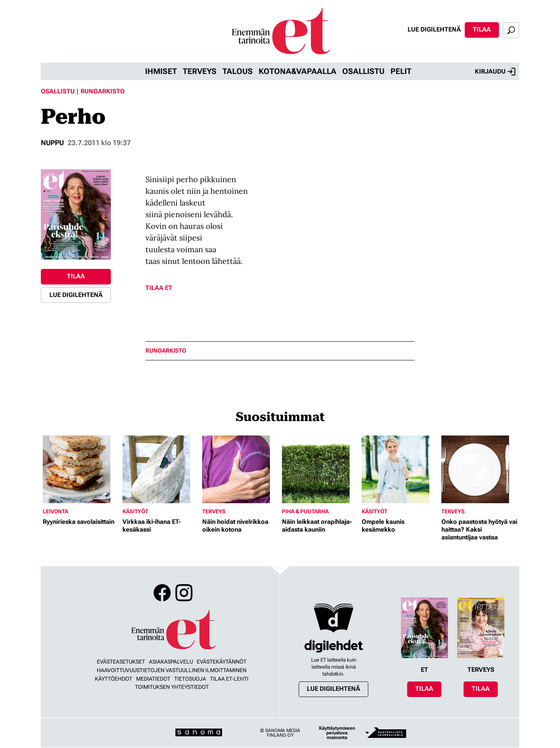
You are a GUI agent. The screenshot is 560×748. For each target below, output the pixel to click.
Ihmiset (161, 71)
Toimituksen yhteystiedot (172, 687)
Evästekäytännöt (222, 662)
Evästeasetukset (121, 662)
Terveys (200, 71)
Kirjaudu (495, 72)
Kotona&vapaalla (297, 71)
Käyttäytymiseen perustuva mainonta (337, 733)
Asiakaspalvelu (171, 662)
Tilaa (482, 29)
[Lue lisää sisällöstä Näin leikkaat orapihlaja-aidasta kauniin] (320, 469)
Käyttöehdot (114, 679)
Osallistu (363, 71)
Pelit (401, 71)
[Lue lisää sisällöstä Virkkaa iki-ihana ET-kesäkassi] (160, 469)
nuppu (52, 143)
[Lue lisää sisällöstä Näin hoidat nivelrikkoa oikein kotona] (240, 469)
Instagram (184, 593)
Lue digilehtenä (434, 29)
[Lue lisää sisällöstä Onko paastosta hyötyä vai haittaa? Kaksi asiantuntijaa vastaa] (479, 469)
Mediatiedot (153, 679)
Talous (238, 71)
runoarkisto (166, 351)
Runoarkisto (103, 91)
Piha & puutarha (305, 511)
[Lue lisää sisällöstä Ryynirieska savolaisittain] (81, 469)
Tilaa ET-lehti (229, 679)
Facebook (162, 593)
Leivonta (55, 511)
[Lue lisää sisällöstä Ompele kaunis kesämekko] (400, 469)
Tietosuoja (190, 679)
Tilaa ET (159, 288)
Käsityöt (135, 511)
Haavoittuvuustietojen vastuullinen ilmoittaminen (172, 670)
